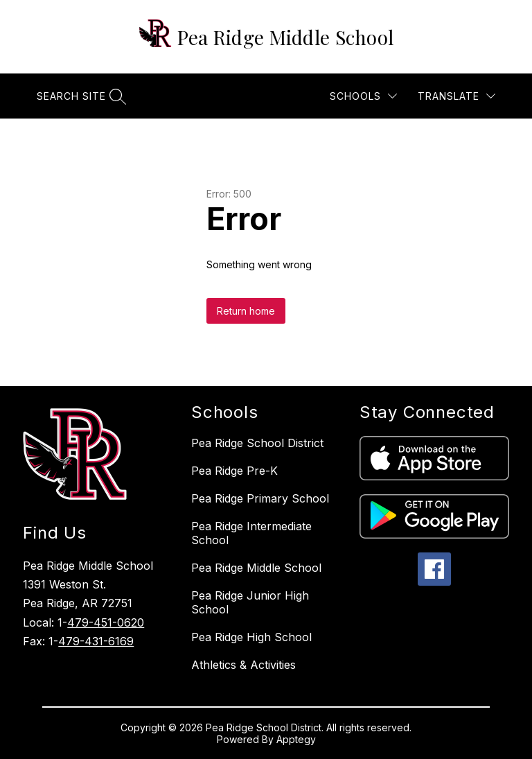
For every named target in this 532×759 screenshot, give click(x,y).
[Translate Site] (456, 96)
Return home (246, 311)
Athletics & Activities (243, 665)
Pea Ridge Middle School (256, 568)
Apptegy (296, 739)
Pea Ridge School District (257, 443)
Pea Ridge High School (251, 637)
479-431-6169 (96, 641)
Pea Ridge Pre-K (234, 471)
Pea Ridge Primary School (260, 498)
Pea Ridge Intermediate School (251, 533)
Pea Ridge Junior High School (250, 602)
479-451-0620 (106, 622)
